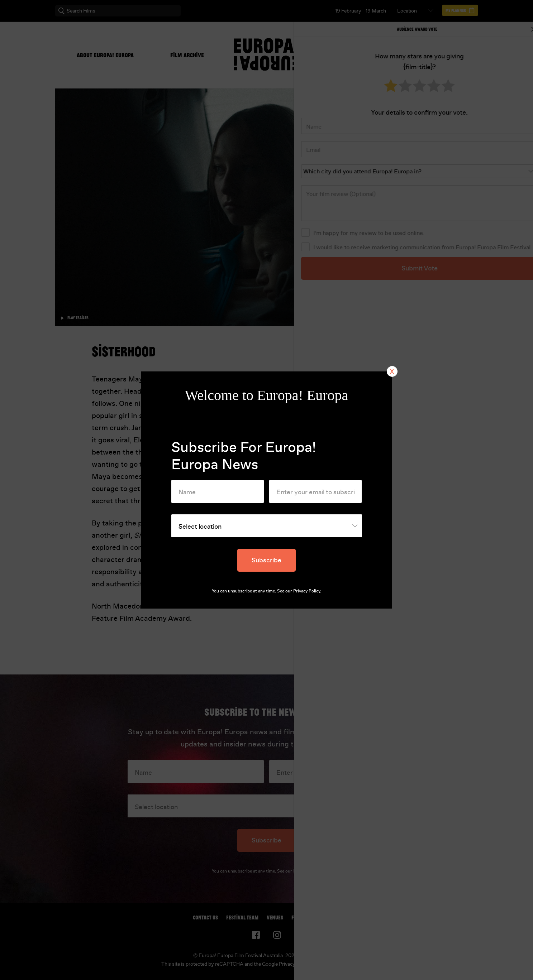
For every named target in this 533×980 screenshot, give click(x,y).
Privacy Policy (307, 591)
